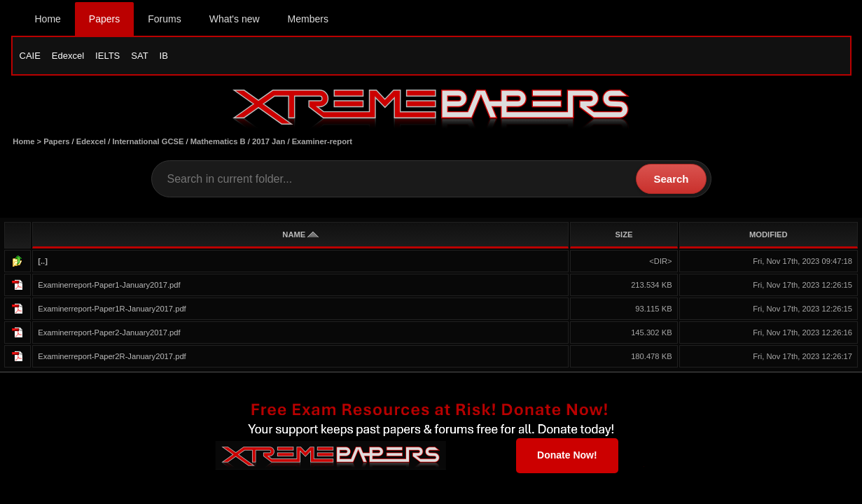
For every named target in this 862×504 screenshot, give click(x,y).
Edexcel (68, 56)
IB (164, 56)
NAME (300, 234)
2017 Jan (269, 141)
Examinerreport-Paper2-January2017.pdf (109, 332)
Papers (104, 19)
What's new (235, 19)
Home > (28, 141)
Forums (164, 19)
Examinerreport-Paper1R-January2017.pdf (112, 309)
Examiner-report (322, 141)
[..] (43, 261)
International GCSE (148, 141)
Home (48, 19)
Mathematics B (218, 141)
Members (308, 19)
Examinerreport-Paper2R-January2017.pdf (112, 356)
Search (671, 179)
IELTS (107, 56)
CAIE (30, 56)
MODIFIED (769, 234)
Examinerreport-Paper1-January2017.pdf (109, 285)
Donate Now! (567, 455)
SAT (139, 56)
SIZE (624, 234)
